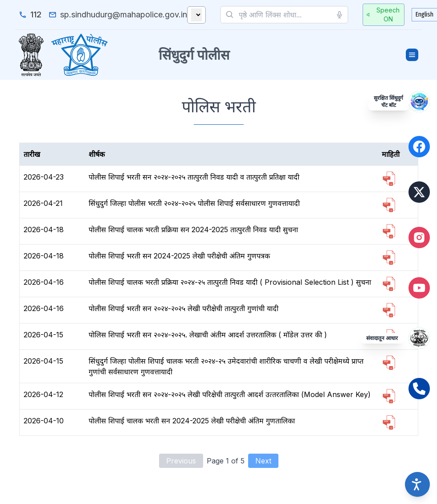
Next (263, 461)
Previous (181, 461)
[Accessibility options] (417, 484)
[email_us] (118, 15)
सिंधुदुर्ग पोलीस (194, 55)
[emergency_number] (30, 15)
